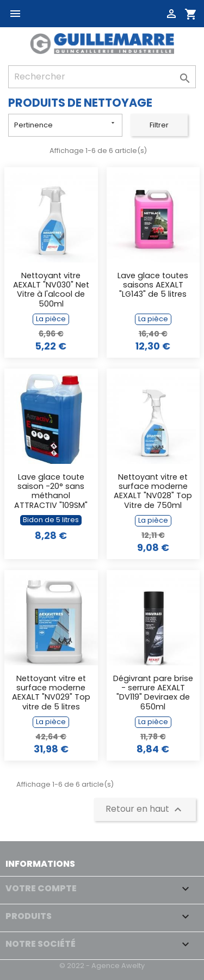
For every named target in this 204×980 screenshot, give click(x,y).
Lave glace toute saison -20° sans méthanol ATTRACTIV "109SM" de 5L (51, 492)
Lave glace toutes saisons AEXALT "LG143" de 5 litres (153, 286)
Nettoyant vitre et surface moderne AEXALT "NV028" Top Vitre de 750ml (153, 492)
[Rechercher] (102, 77)
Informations (40, 864)
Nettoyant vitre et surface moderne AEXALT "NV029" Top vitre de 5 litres (51, 693)
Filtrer (159, 125)
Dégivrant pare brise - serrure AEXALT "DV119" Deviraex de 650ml (153, 693)
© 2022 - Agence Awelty (102, 966)
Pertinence (65, 124)
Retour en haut (145, 809)
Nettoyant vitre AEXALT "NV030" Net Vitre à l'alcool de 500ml (51, 290)
